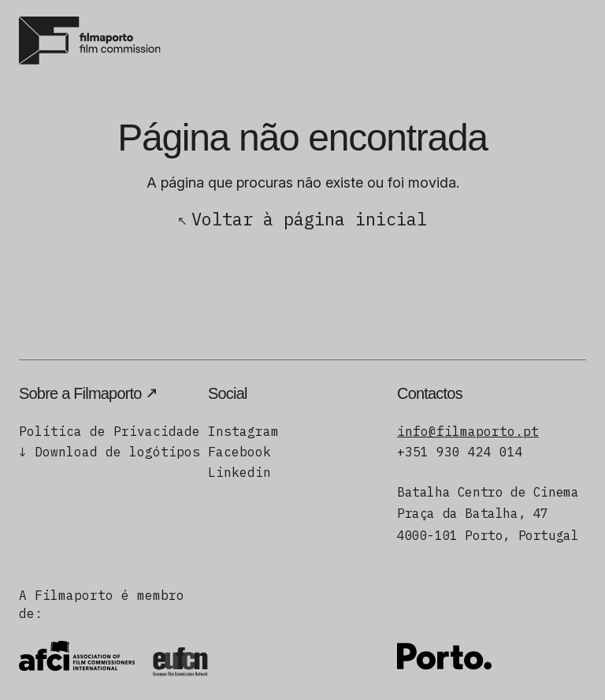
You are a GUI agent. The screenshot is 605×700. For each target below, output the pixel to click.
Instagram (243, 431)
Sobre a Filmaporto (80, 393)
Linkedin (239, 472)
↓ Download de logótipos (109, 452)
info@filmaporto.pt (468, 431)
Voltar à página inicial (309, 219)
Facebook (239, 452)
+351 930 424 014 (460, 452)
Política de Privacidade (109, 431)
